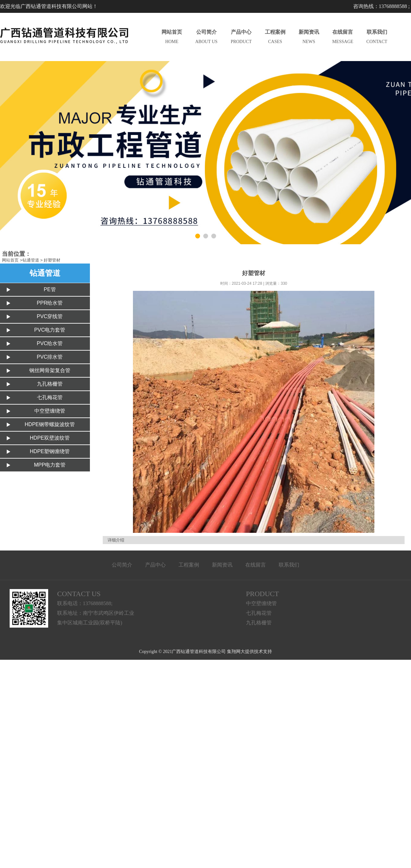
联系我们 (289, 565)
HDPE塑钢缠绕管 (50, 451)
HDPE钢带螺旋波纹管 (50, 424)
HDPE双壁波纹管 (50, 438)
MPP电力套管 (50, 465)
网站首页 (10, 260)
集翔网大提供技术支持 (249, 652)
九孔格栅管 (50, 384)
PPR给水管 (50, 303)
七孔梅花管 (50, 397)
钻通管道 (31, 260)
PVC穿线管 (50, 316)
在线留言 (256, 565)
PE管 (50, 289)
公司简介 (122, 565)
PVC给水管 (50, 343)
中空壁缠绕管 (50, 411)
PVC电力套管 (50, 330)
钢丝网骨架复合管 (50, 370)
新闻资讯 (222, 565)
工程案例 (189, 565)
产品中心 (155, 565)
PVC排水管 (50, 357)
